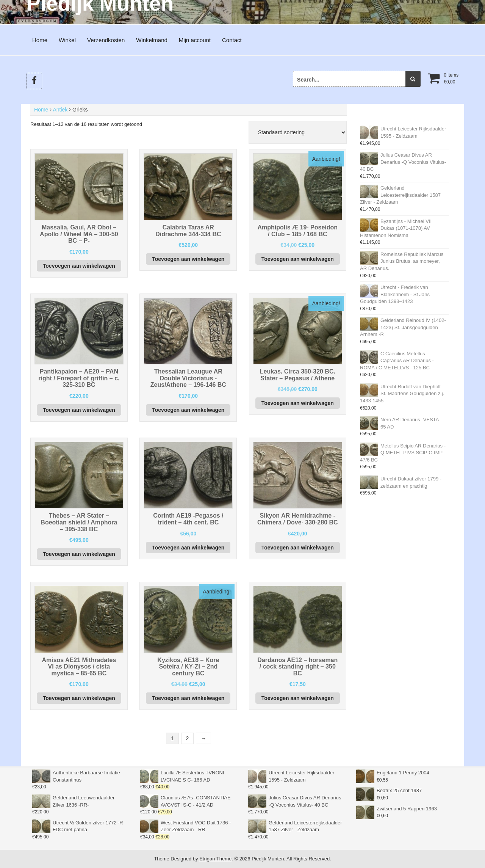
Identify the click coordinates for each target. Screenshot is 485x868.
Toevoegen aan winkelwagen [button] (79, 266)
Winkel (67, 40)
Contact (232, 40)
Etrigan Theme (215, 859)
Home (40, 40)
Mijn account (195, 40)
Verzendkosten (106, 40)
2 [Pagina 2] (188, 738)
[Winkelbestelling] (298, 132)
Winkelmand (152, 40)
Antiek (60, 110)
